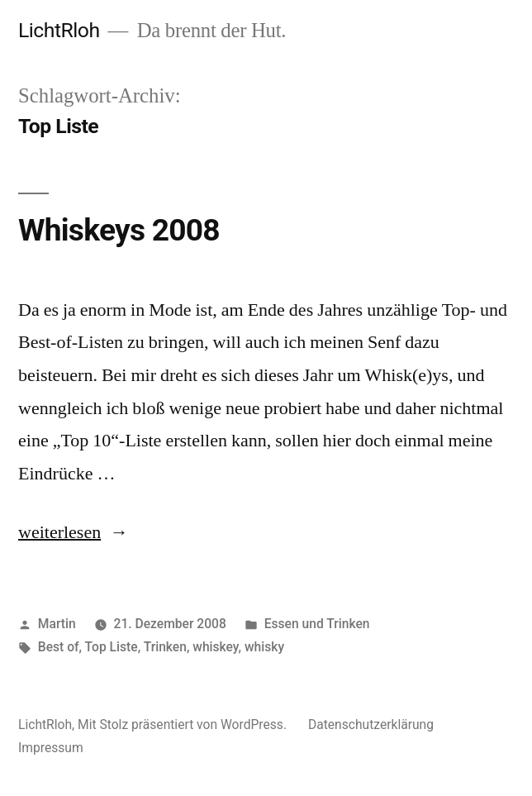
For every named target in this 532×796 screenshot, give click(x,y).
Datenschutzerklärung (371, 725)
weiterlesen (59, 532)
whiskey (215, 647)
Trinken (165, 647)
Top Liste (112, 647)
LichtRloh (59, 30)
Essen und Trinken (317, 624)
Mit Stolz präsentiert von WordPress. (184, 725)
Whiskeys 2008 (119, 230)
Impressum (51, 748)
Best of (59, 647)
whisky (264, 647)
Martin (57, 624)
